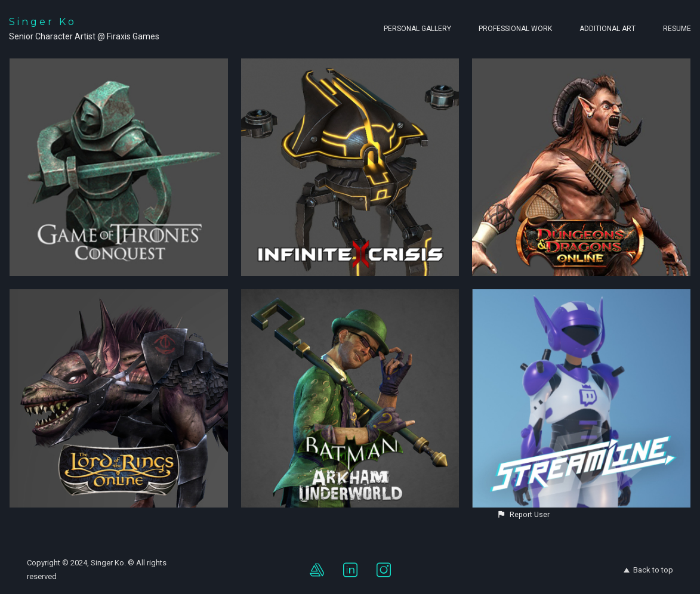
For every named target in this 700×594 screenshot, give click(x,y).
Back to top (648, 570)
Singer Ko (43, 22)
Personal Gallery (417, 29)
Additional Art (608, 29)
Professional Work (515, 29)
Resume (677, 29)
